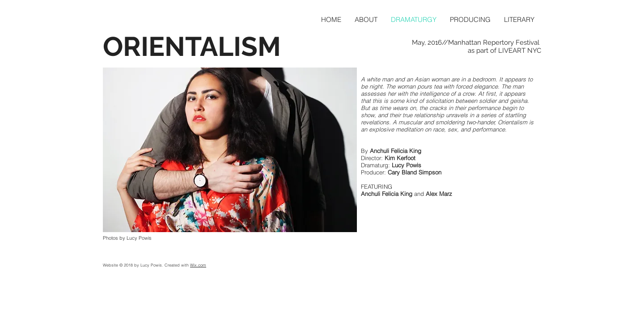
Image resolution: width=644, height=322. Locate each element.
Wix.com (198, 265)
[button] (230, 150)
